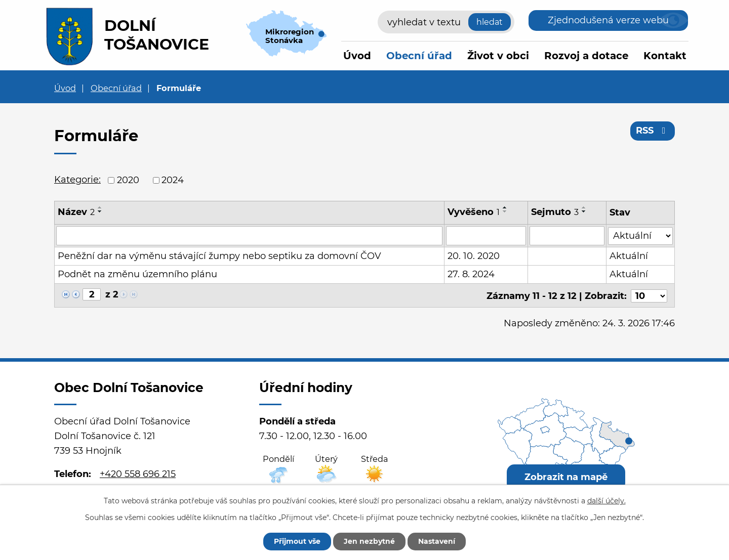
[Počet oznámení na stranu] (649, 295)
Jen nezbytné (369, 541)
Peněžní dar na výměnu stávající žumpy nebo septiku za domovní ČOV (219, 256)
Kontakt (665, 56)
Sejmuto (555, 212)
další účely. (606, 501)
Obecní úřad (419, 56)
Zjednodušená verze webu (608, 20)
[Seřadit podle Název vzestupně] (100, 207)
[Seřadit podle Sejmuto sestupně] (585, 211)
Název (76, 212)
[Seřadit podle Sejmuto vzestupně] (585, 207)
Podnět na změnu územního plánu (137, 274)
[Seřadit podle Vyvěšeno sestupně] (505, 211)
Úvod (357, 56)
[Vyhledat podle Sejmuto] (568, 236)
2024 (173, 180)
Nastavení (437, 541)
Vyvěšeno (474, 212)
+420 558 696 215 (138, 473)
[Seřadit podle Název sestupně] (100, 211)
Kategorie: (77, 180)
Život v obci (498, 56)
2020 (128, 180)
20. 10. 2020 (474, 256)
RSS (653, 131)
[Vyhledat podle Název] (249, 236)
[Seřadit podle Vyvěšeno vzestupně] (505, 207)
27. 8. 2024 (471, 274)
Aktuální (629, 256)
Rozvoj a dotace (586, 56)
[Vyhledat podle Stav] (640, 235)
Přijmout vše (297, 541)
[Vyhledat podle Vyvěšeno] (486, 236)
